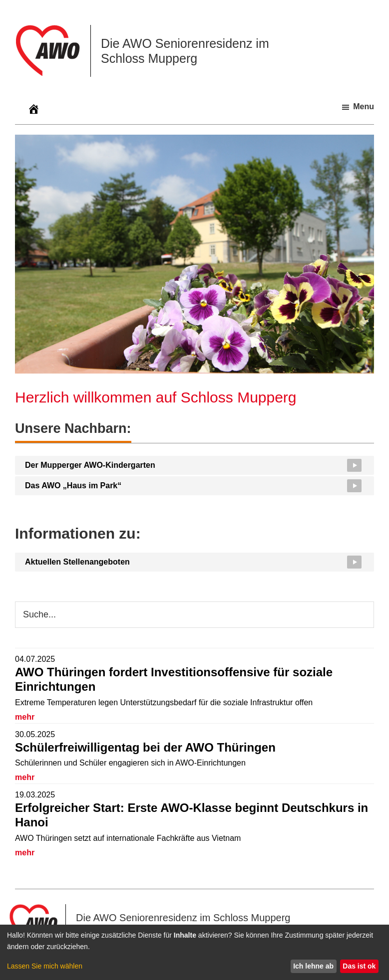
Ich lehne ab (313, 966)
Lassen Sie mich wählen (45, 966)
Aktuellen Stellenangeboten (77, 562)
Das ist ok (359, 966)
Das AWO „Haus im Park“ (73, 486)
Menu (364, 106)
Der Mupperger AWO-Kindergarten (90, 465)
